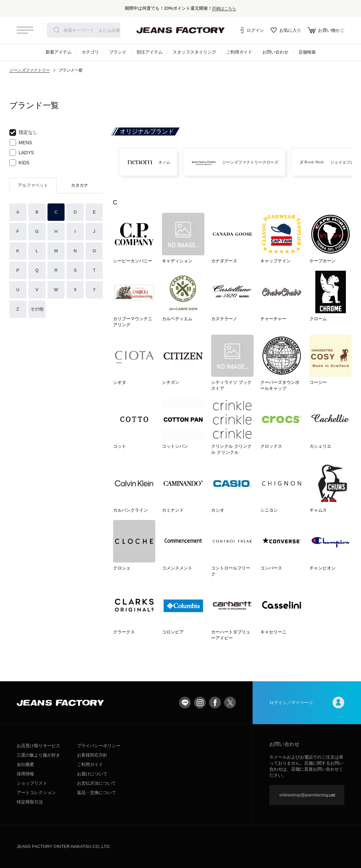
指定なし (23, 133)
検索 (57, 30)
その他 (37, 309)
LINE (185, 703)
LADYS (22, 153)
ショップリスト (32, 783)
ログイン (251, 30)
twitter (230, 703)
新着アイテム (59, 52)
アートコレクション (36, 793)
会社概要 (25, 764)
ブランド (118, 52)
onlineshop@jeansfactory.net (307, 795)
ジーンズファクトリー (29, 70)
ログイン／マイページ (307, 703)
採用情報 (25, 774)
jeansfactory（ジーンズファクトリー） (181, 30)
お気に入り (286, 30)
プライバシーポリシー (99, 746)
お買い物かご (326, 30)
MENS (21, 143)
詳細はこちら (224, 8)
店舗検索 (307, 52)
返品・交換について (97, 793)
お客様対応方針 (92, 755)
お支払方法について (97, 783)
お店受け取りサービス (38, 746)
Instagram (200, 703)
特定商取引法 (30, 802)
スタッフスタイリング (194, 52)
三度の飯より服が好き (38, 755)
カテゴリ (90, 52)
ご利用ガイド (239, 52)
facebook (215, 703)
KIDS (20, 163)
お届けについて (92, 774)
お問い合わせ (275, 52)
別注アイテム (150, 52)
